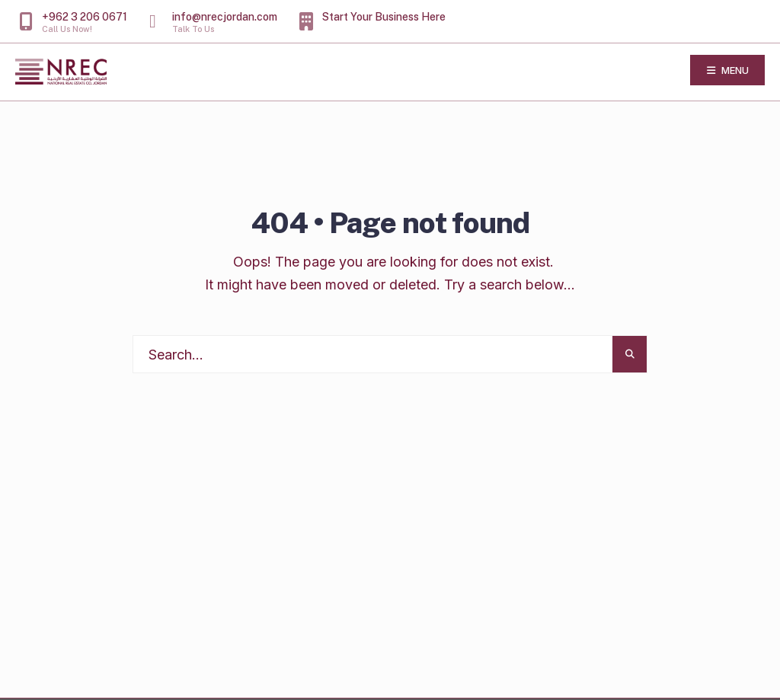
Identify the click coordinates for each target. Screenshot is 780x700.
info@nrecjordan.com (213, 22)
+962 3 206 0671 (73, 22)
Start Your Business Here (372, 21)
